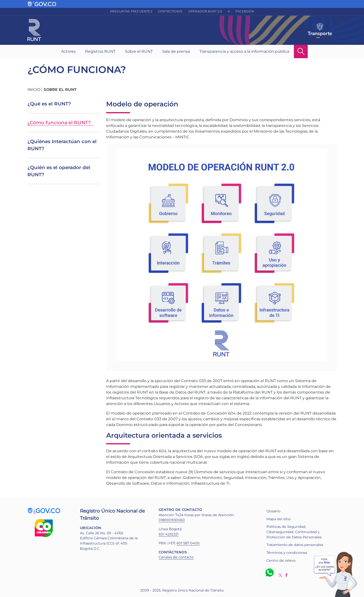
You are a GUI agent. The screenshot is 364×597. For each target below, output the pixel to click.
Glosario (273, 511)
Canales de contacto (176, 557)
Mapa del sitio (278, 519)
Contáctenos (170, 11)
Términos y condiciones (287, 553)
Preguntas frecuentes (131, 11)
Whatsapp (270, 572)
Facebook (245, 11)
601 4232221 (169, 534)
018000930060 (172, 520)
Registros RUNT (100, 51)
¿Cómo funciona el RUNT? (59, 123)
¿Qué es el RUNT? (49, 104)
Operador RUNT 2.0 (205, 11)
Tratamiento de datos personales (295, 545)
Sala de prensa (176, 51)
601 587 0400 (188, 543)
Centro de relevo (281, 561)
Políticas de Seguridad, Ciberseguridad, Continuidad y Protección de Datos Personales (294, 532)
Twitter (280, 575)
